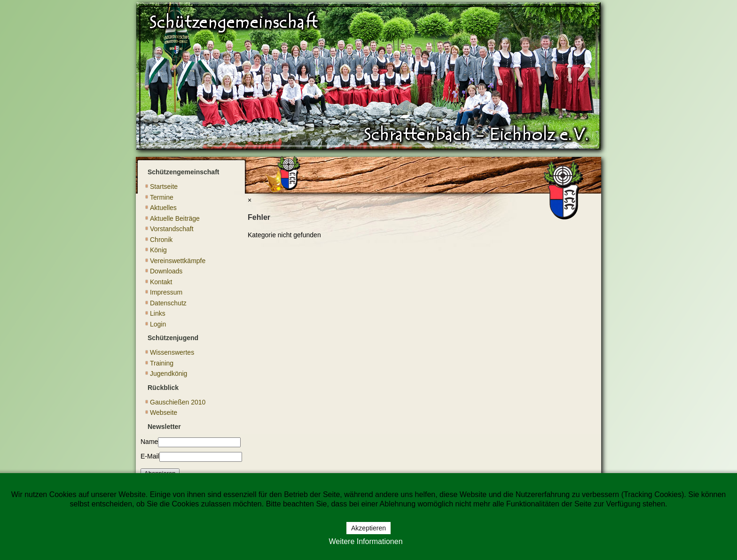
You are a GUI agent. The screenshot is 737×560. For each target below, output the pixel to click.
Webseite (164, 412)
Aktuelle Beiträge (175, 218)
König (158, 250)
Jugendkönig (169, 373)
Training (162, 363)
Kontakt (161, 282)
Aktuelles (163, 208)
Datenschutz (168, 303)
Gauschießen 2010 (178, 402)
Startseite (164, 187)
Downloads (166, 271)
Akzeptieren (368, 528)
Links (158, 313)
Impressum (166, 292)
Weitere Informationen (365, 541)
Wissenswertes (172, 352)
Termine (162, 197)
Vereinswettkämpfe (178, 261)
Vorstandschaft (172, 229)
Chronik (161, 240)
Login (158, 324)
